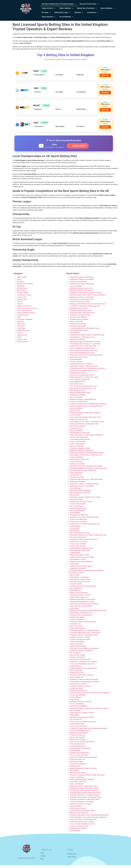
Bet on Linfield (75, 578)
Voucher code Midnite (77, 644)
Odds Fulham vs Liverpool (79, 544)
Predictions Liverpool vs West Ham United (84, 682)
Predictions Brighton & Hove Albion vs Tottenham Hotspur (89, 711)
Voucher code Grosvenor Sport (80, 642)
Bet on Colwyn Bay (76, 673)
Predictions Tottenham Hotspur (81, 318)
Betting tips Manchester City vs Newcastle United (86, 409)
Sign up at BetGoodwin (78, 513)
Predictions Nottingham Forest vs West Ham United (87, 338)
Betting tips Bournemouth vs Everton (82, 720)
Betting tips (21, 289)
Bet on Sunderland (76, 400)
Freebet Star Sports (77, 691)
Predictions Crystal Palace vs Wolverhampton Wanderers (89, 731)
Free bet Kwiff (75, 531)
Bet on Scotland (75, 713)
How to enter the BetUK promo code (82, 355)
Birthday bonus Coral (77, 676)
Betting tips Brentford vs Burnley (81, 704)
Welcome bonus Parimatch (79, 596)
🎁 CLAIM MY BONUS (78, 149)
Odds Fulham (75, 702)
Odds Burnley (75, 567)
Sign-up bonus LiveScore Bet (80, 462)
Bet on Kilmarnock (76, 591)
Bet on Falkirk (75, 498)
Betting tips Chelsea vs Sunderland (82, 453)
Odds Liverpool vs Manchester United (82, 813)
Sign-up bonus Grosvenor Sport (80, 662)
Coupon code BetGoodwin (79, 404)
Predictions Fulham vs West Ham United (83, 349)
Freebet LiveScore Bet (77, 660)
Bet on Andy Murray (77, 509)
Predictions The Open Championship (82, 287)
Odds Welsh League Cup (78, 784)
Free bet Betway (75, 491)
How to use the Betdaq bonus (80, 733)
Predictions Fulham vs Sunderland (81, 653)
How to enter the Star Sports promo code (84, 353)
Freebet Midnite (75, 529)
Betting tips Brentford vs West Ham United (84, 380)
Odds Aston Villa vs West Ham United (82, 315)
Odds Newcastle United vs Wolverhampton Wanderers (88, 298)
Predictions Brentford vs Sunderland (82, 804)
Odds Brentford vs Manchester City (82, 551)
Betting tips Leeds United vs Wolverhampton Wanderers (88, 613)
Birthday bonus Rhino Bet (78, 693)
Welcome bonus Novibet (78, 649)
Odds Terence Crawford (78, 429)
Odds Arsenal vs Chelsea (78, 524)
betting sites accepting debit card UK (82, 378)
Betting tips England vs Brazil (80, 558)
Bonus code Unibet (76, 629)
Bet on (19, 282)
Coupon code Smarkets (78, 549)
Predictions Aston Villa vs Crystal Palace (83, 671)
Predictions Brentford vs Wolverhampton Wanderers (87, 573)
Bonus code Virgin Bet (77, 740)
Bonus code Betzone (77, 787)
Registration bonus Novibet (79, 736)
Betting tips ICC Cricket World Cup (81, 564)
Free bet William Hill (77, 680)
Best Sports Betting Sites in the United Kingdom (59, 4)
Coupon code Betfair (77, 460)
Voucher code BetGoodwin (79, 440)
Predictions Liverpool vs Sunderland (82, 282)
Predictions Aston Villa (78, 762)
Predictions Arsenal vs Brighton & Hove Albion (85, 500)
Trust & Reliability (66, 17)
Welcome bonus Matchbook (79, 816)
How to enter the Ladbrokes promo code (83, 389)
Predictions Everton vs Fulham (80, 640)
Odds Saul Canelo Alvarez (79, 422)
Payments (79, 13)
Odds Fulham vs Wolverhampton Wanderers (85, 607)
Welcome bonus (23, 344)
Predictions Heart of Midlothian (80, 751)
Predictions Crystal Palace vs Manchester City (85, 309)
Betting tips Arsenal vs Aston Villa (81, 291)
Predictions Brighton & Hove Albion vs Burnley (85, 415)
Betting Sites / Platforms (25, 287)
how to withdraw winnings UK (80, 382)
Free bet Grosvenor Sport (78, 511)
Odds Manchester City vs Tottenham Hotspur (85, 633)
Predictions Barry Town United (80, 553)
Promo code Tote (76, 431)
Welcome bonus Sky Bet (78, 742)
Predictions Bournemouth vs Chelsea (82, 560)
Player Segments (49, 17)
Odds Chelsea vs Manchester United (82, 744)
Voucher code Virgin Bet (78, 507)
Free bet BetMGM (76, 362)
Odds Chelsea (75, 533)
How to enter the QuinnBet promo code (83, 724)
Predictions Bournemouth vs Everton (82, 604)
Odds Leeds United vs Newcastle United (83, 822)
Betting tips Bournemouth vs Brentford (83, 473)
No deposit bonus (23, 318)
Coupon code (22, 300)
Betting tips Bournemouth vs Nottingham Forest (86, 800)
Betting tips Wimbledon (78, 484)
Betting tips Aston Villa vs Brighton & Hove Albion (86, 469)
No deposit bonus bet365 (78, 687)
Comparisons (93, 13)
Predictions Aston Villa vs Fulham (81, 569)
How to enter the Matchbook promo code (84, 373)
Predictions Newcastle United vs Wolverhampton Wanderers (90, 696)
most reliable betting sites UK (80, 442)
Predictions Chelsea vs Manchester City (83, 624)
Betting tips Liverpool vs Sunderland (82, 489)
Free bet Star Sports (77, 502)
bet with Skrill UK (76, 478)
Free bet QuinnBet (76, 587)
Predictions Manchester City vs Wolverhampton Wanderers (90, 818)
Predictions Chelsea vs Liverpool (81, 807)
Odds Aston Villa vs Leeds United (81, 609)
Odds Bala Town (76, 627)
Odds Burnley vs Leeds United (80, 435)
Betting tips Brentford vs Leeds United (83, 602)
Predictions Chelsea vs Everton (80, 689)
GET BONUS (105, 76)
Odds (19, 320)
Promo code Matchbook (78, 698)
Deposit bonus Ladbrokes (79, 284)
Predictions (21, 329)
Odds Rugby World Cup (78, 384)
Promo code (21, 331)
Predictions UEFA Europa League (81, 313)
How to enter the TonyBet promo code (83, 827)
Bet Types (46, 13)
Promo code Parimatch (78, 631)
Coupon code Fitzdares (78, 444)
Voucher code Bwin (77, 364)
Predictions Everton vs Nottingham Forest (84, 638)
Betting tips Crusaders (78, 467)
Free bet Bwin (75, 335)
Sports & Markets (107, 8)
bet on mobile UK (76, 722)
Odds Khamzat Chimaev (78, 375)
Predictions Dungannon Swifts (80, 451)
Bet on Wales (75, 773)
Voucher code (22, 342)
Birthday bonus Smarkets (78, 831)
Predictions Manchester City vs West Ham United (86, 482)
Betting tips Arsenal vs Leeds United (82, 300)
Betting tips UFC (76, 769)
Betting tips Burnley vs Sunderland (81, 293)
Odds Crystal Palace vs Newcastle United (84, 760)
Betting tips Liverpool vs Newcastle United (84, 369)
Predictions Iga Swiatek (78, 329)
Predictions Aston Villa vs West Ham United (85, 520)
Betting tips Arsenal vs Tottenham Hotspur (84, 791)
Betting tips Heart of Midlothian (81, 493)
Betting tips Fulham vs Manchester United (84, 789)
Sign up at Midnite (76, 433)
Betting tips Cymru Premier (79, 311)
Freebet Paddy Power (77, 727)
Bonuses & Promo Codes (89, 4)
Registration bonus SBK (78, 571)
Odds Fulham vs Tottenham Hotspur (82, 716)
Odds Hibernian (75, 833)
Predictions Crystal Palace (79, 360)
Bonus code (21, 293)
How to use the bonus (24, 313)
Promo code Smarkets (78, 447)
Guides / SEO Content (24, 309)
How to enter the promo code (27, 311)
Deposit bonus (22, 302)
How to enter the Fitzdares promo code (83, 391)
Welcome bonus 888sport (79, 320)
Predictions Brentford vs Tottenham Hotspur (85, 798)
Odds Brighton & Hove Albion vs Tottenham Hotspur (87, 424)
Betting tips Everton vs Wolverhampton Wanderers (87, 438)
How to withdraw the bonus (26, 315)
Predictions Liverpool (77, 576)
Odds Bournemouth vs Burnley (80, 584)
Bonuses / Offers (23, 295)
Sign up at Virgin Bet (77, 449)
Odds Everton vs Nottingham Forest (82, 302)
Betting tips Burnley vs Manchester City (83, 402)
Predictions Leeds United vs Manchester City (85, 527)
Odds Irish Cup (75, 413)
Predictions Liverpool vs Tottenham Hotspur (85, 487)
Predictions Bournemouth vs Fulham (82, 824)
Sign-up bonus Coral (77, 387)
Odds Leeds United (76, 475)
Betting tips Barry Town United (80, 495)
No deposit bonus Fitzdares (79, 333)
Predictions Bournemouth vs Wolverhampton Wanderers (89, 407)
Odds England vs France (78, 562)
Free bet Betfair (75, 515)
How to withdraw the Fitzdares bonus (82, 351)
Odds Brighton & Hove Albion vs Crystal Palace (86, 347)
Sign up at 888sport (77, 411)
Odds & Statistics (66, 8)
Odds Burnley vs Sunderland (79, 580)
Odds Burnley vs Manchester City (81, 616)
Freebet (20, 307)
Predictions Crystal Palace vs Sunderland (84, 664)
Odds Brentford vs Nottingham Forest (82, 340)
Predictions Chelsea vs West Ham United (84, 542)
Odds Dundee (75, 611)
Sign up (20, 335)
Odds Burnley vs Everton (78, 811)
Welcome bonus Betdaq (78, 327)
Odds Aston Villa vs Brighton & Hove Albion (84, 651)
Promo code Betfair (77, 324)
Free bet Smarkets (76, 464)
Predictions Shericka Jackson (80, 304)
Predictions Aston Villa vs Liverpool (82, 678)
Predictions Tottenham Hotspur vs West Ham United (87, 778)
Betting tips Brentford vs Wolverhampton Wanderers (87, 455)
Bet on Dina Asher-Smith (78, 540)
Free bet (20, 304)
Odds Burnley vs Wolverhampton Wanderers (85, 793)
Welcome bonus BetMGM (79, 709)
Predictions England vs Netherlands (82, 280)
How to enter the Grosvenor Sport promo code (85, 420)
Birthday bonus (22, 291)
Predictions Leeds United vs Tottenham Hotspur (86, 295)
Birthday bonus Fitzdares (78, 776)
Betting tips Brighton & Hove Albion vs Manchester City (88, 538)
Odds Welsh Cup (76, 593)
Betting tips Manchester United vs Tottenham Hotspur (88, 307)
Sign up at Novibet (76, 289)
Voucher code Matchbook (79, 522)
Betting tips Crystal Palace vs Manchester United (86, 358)
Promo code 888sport (77, 707)
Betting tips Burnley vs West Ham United (83, 771)
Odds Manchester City (77, 747)
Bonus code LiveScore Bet (79, 729)
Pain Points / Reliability (25, 322)
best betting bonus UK (77, 393)
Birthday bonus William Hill (79, 518)
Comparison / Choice (24, 298)
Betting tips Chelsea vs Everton (80, 598)
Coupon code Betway (77, 780)
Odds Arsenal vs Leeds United (80, 582)
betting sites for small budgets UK (81, 618)
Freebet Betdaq (75, 555)
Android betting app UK (78, 749)
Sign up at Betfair (76, 809)
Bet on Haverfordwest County (80, 535)
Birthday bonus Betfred (78, 398)
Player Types (21, 327)
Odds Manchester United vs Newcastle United (85, 796)
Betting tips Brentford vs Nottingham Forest (85, 427)
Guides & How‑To (49, 8)
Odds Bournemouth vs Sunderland (81, 367)
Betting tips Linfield (77, 764)
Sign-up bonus (22, 338)
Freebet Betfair (75, 753)
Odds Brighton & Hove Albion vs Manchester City (86, 458)
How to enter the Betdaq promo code (82, 667)
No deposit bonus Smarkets (79, 322)
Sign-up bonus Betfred (77, 342)
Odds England (75, 718)
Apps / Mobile (22, 280)
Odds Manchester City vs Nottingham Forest (85, 331)
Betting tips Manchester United (80, 395)
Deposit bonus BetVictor (78, 767)
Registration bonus (23, 333)
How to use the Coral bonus (79, 758)
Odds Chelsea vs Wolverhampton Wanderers (85, 684)
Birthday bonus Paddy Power (80, 756)
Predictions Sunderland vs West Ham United (85, 802)
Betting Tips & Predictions (87, 8)
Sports (19, 340)
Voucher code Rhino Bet (78, 622)
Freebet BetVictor (76, 669)
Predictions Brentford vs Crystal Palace (83, 589)
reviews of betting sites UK (79, 829)
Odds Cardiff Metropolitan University (82, 782)
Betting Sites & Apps (63, 13)
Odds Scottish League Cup (79, 600)
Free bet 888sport (76, 700)
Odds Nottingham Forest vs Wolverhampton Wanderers (88, 820)
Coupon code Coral (77, 647)
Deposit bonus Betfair (77, 620)
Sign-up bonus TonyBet (78, 658)
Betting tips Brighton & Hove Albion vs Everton (85, 344)
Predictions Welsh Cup (78, 738)
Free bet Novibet (76, 418)
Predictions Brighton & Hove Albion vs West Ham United (89, 471)
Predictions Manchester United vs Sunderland (85, 636)
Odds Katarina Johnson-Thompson (82, 504)
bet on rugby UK (75, 656)
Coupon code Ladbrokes (78, 547)
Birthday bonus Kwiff (77, 480)
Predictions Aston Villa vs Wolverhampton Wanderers (88, 371)
